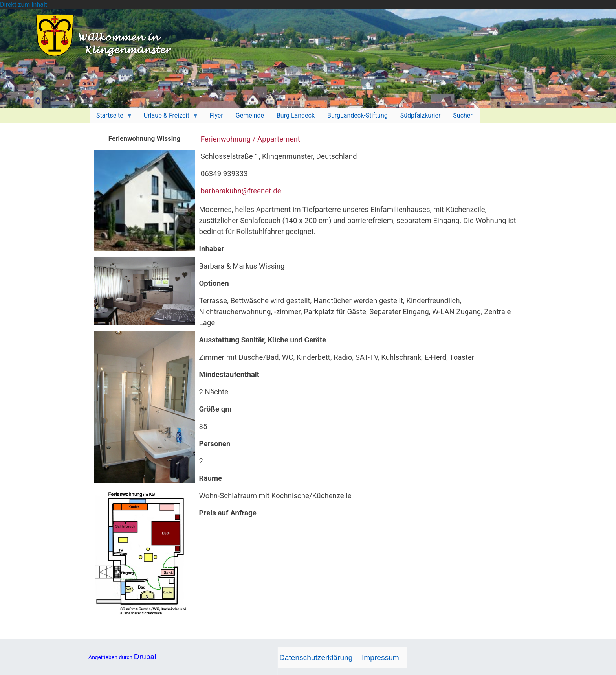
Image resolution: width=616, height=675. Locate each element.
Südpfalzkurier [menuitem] (421, 115)
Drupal (145, 657)
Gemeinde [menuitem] (250, 115)
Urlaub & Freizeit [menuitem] (168, 118)
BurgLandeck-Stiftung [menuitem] (357, 115)
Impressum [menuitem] (380, 658)
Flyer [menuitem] (216, 115)
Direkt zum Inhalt (24, 5)
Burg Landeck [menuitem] (296, 115)
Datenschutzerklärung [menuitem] (316, 658)
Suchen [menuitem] (463, 115)
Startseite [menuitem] (111, 118)
